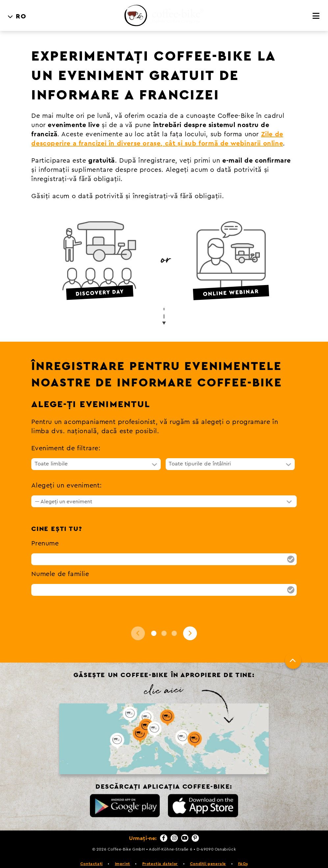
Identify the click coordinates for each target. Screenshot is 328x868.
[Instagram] (174, 829)
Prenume (45, 534)
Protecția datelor (160, 854)
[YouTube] (185, 829)
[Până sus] (293, 651)
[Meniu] (316, 7)
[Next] (190, 624)
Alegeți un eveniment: (67, 476)
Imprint (123, 854)
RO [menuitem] (21, 7)
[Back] (138, 624)
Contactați (92, 854)
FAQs (243, 854)
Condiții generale (208, 854)
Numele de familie (60, 565)
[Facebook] (164, 829)
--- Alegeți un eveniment (64, 492)
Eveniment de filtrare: (66, 439)
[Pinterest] (195, 829)
